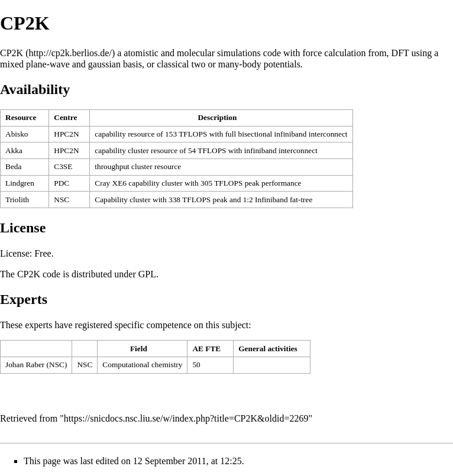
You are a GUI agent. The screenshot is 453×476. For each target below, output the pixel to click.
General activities (268, 349)
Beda (13, 166)
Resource (21, 117)
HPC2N (66, 134)
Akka (14, 150)
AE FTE (206, 349)
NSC (62, 200)
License (15, 253)
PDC (62, 183)
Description (217, 117)
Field (139, 349)
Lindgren (20, 183)
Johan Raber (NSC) (36, 365)
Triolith (17, 200)
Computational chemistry (142, 365)
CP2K (12, 53)
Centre (65, 117)
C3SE (63, 166)
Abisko (17, 134)
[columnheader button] (25, 118)
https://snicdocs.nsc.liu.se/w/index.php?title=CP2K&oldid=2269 (186, 418)
